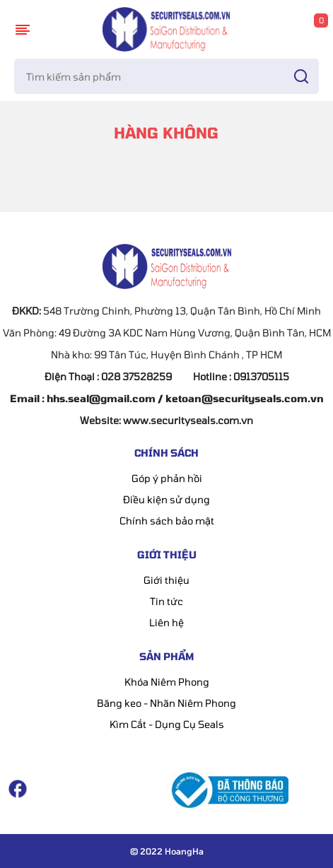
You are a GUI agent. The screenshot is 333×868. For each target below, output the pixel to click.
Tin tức (166, 601)
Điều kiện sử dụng (166, 499)
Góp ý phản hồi (167, 478)
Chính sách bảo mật (167, 521)
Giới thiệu (166, 580)
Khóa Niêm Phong (167, 682)
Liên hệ (166, 622)
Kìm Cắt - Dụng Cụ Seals (167, 724)
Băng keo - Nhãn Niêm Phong (166, 703)
